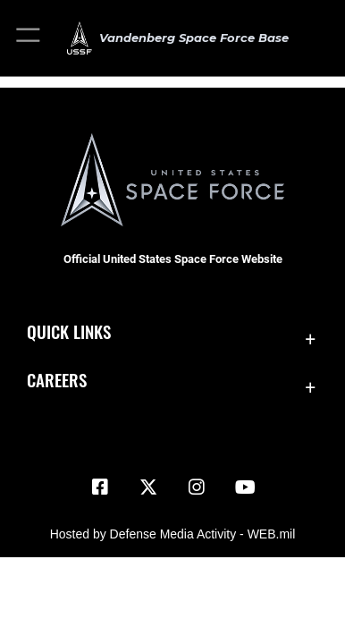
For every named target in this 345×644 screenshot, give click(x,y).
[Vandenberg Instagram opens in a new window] (197, 487)
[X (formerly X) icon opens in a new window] (148, 487)
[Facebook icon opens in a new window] (100, 487)
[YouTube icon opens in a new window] (245, 487)
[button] (29, 38)
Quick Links (69, 331)
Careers (57, 380)
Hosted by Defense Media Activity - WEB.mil (173, 534)
